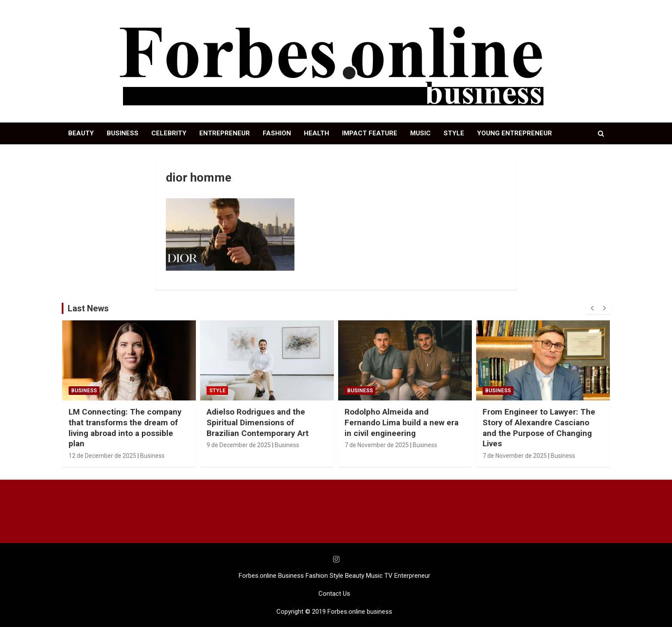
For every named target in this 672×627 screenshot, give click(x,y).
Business (84, 391)
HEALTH (316, 133)
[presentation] (592, 308)
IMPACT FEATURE (370, 133)
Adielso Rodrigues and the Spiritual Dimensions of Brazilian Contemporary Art (258, 422)
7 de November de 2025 (377, 445)
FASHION (277, 133)
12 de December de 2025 (102, 456)
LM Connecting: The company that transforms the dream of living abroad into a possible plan (125, 428)
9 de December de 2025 (239, 445)
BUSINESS (123, 133)
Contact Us (334, 594)
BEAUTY (81, 133)
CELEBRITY (169, 133)
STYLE (454, 133)
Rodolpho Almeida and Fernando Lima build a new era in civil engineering (402, 422)
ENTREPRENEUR (225, 133)
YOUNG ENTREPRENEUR (514, 133)
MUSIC (420, 133)
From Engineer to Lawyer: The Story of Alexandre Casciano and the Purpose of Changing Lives (539, 428)
